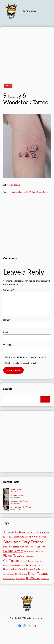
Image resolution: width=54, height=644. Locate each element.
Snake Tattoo (15, 489)
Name (7, 320)
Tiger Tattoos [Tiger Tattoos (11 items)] (20, 579)
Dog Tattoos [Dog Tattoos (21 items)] (29, 551)
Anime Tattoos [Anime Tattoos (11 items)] (31, 533)
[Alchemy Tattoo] (6, 497)
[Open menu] (49, 11)
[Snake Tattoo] (6, 491)
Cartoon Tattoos (18, 192)
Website (7, 345)
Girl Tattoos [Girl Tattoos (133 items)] (11, 561)
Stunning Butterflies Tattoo (21, 507)
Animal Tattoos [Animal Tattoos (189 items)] (14, 532)
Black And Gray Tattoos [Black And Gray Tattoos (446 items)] (23, 542)
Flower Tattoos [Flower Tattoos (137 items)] (14, 555)
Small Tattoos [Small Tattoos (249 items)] (38, 573)
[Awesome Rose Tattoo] (6, 503)
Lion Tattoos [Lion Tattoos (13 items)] (38, 561)
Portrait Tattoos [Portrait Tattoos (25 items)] (26, 569)
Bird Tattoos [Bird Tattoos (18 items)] (8, 537)
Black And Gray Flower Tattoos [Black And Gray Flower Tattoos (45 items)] (30, 537)
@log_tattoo (14, 185)
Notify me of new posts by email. (21, 363)
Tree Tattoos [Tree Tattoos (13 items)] (45, 579)
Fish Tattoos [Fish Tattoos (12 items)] (39, 551)
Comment (9, 290)
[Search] (45, 399)
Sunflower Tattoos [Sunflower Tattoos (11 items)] (9, 579)
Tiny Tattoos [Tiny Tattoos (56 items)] (33, 578)
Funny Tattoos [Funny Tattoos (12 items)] (30, 556)
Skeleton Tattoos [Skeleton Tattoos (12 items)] (9, 574)
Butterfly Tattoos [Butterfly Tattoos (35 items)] (11, 547)
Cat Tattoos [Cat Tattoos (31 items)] (42, 547)
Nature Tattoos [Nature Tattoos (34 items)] (10, 569)
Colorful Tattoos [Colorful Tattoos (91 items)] (13, 551)
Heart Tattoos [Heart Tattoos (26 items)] (27, 561)
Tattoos (8, 86)
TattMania (30, 11)
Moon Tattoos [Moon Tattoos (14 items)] (20, 565)
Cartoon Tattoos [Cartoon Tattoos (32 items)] (28, 547)
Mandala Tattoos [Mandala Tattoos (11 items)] (9, 565)
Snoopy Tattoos (43, 192)
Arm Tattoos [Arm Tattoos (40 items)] (43, 533)
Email (6, 332)
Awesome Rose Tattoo (19, 501)
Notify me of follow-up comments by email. (26, 357)
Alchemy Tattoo (17, 495)
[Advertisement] (25, 52)
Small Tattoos (31, 192)
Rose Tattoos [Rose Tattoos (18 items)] (39, 569)
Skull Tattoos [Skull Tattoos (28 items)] (21, 574)
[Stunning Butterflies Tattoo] (6, 509)
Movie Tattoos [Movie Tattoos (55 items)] (34, 565)
